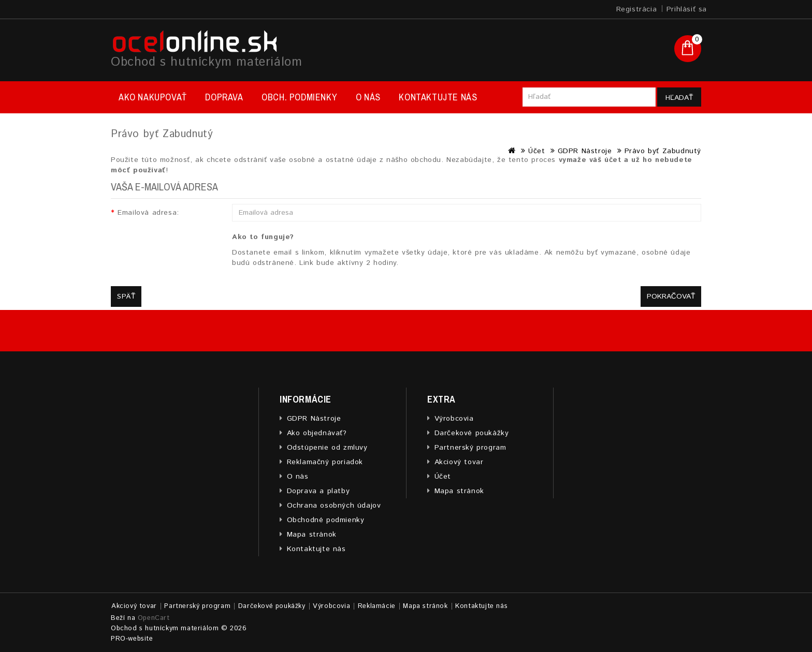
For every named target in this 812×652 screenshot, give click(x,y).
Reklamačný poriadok (325, 462)
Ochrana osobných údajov (334, 506)
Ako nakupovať (153, 97)
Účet (536, 151)
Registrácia (637, 9)
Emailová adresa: (148, 213)
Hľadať (679, 98)
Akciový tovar (459, 462)
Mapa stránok (312, 535)
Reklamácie (377, 606)
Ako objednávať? (317, 433)
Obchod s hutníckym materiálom (206, 62)
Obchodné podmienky (326, 520)
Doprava (224, 97)
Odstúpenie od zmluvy (327, 448)
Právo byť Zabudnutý (663, 151)
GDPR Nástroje (585, 151)
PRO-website (132, 639)
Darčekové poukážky (472, 433)
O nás (368, 97)
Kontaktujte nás (438, 97)
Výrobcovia (454, 419)
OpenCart (154, 618)
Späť (126, 297)
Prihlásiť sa (687, 9)
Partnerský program (470, 448)
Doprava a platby (318, 491)
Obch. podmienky (299, 97)
